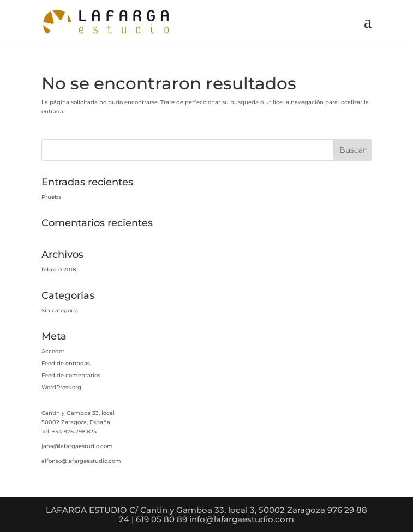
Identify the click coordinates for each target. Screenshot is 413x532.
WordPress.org (61, 387)
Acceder (53, 351)
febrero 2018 (59, 270)
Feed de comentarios (71, 375)
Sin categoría (60, 310)
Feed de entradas (66, 363)
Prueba (52, 197)
